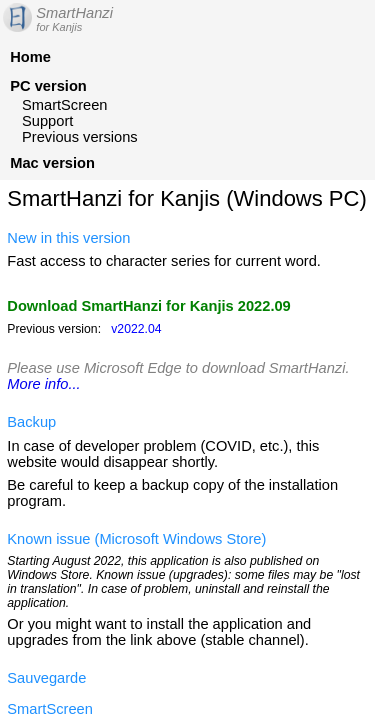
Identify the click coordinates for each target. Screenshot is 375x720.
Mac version (52, 163)
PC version (48, 86)
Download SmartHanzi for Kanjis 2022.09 (148, 306)
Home (30, 57)
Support (47, 121)
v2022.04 (136, 329)
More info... (43, 384)
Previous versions (80, 137)
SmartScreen (65, 105)
